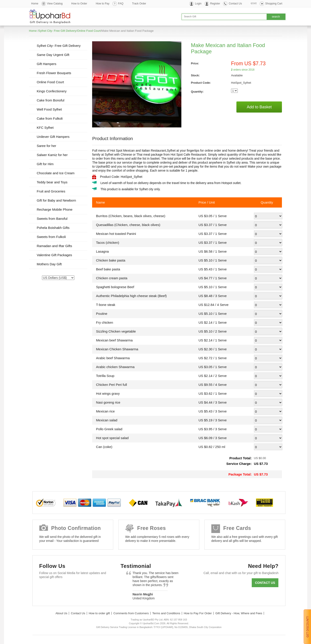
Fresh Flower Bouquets (54, 73)
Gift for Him (45, 164)
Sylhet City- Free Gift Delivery (57, 31)
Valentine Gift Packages (54, 255)
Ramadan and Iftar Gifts (54, 246)
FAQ (121, 4)
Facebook (45, 588)
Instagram (96, 588)
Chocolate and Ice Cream (56, 173)
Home (35, 4)
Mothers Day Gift (49, 264)
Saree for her (47, 146)
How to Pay (102, 4)
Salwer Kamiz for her (52, 155)
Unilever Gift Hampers (53, 137)
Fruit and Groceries (51, 191)
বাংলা (254, 4)
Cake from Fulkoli (50, 118)
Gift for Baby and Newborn (56, 200)
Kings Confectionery (52, 91)
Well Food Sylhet (49, 109)
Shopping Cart (274, 4)
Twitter (58, 588)
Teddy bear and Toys (52, 182)
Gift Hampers (47, 64)
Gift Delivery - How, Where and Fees (239, 613)
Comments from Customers (131, 613)
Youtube (83, 588)
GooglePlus (70, 588)
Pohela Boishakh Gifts (53, 228)
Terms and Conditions (166, 613)
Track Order (139, 4)
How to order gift (99, 613)
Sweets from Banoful (52, 219)
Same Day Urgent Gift (53, 55)
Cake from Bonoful (51, 100)
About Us (61, 613)
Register (215, 4)
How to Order (79, 4)
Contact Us (235, 4)
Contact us (265, 583)
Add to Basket (259, 107)
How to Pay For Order (198, 613)
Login (198, 4)
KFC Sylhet (45, 128)
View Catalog (55, 4)
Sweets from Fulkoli (51, 237)
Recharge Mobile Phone (55, 209)
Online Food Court (89, 31)
